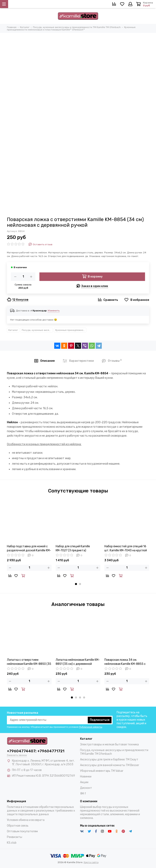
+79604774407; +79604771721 (36, 751)
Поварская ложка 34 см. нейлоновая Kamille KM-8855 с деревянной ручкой (125, 662)
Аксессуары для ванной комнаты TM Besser (110, 765)
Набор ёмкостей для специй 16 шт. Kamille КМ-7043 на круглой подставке (126, 549)
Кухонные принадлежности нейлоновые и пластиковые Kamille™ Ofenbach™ (71, 330)
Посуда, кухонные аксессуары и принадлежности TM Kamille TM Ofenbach (37, 330)
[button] (76, 584)
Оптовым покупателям (22, 831)
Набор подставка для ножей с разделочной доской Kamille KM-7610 (29, 549)
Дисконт (86, 788)
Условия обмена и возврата (26, 820)
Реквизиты (15, 837)
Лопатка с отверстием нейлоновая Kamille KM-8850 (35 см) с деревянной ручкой (29, 662)
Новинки (86, 777)
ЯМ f (83, 794)
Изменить (54, 311)
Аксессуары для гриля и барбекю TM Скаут (109, 759)
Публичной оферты (91, 727)
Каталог (13, 330)
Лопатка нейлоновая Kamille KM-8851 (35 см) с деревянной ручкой (78, 662)
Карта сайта (91, 862)
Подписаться (100, 720)
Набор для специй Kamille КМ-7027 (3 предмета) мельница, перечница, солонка (76, 549)
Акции (84, 782)
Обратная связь (18, 826)
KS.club (12, 843)
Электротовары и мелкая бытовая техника (109, 744)
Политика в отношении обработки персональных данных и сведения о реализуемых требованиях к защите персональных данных (41, 811)
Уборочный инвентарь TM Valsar (102, 771)
